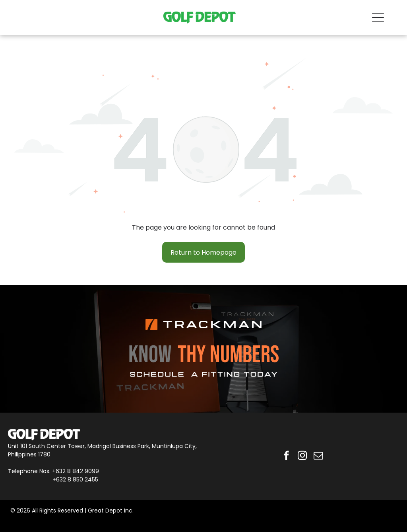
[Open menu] (378, 18)
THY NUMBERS (228, 355)
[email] (318, 456)
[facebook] (286, 456)
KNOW (150, 355)
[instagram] (302, 456)
